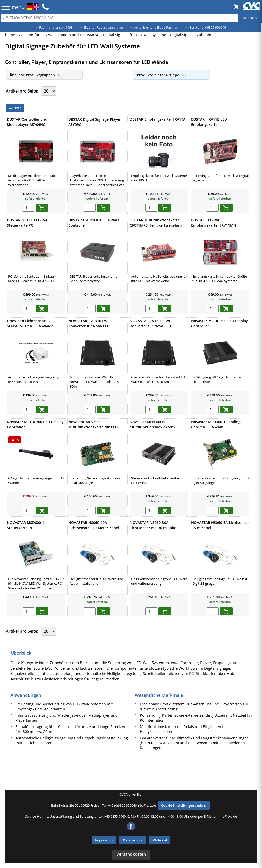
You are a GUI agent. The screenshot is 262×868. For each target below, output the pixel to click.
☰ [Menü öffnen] (6, 7)
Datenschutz (133, 840)
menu (18, 7)
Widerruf (160, 840)
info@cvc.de (147, 805)
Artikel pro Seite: (23, 91)
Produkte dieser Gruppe (162, 75)
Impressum (104, 840)
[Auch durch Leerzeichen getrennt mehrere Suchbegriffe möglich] (131, 18)
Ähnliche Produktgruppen (35, 75)
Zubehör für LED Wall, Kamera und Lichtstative (59, 35)
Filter (15, 108)
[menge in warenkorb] (28, 208)
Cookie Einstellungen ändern (184, 805)
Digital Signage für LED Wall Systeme (135, 35)
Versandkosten (131, 854)
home (10, 35)
